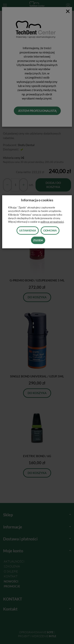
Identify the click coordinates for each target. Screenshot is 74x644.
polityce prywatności (52, 222)
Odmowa (50, 230)
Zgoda (38, 240)
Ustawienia (28, 230)
